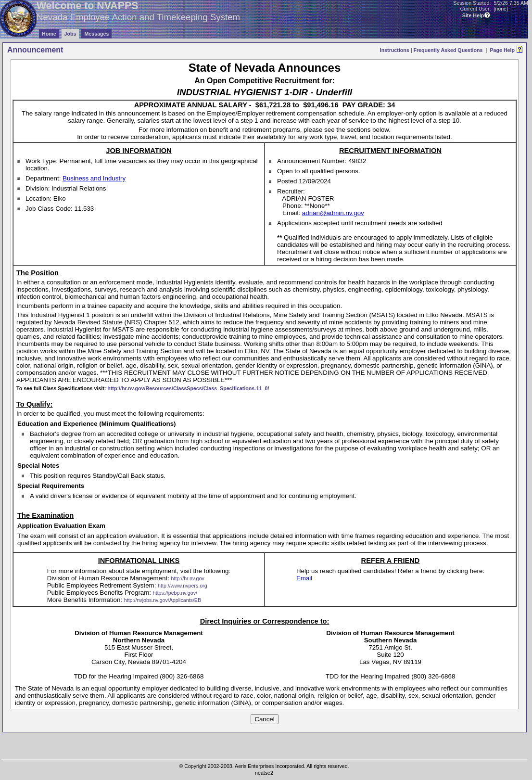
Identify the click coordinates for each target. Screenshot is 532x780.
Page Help (502, 50)
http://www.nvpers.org (182, 586)
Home (49, 34)
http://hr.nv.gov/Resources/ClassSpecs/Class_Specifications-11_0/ (188, 388)
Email (304, 578)
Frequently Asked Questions (448, 50)
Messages (96, 34)
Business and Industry (94, 178)
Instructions (395, 50)
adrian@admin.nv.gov (333, 213)
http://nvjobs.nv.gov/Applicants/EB (163, 600)
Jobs (70, 34)
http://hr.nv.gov (188, 578)
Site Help (473, 15)
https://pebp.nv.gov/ (175, 593)
